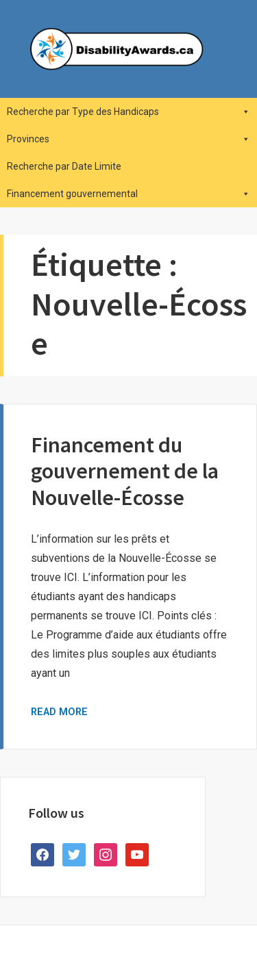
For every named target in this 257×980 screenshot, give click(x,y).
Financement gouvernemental (128, 194)
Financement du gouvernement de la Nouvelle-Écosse (125, 471)
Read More (59, 712)
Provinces (128, 139)
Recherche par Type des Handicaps (128, 112)
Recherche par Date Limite (64, 166)
